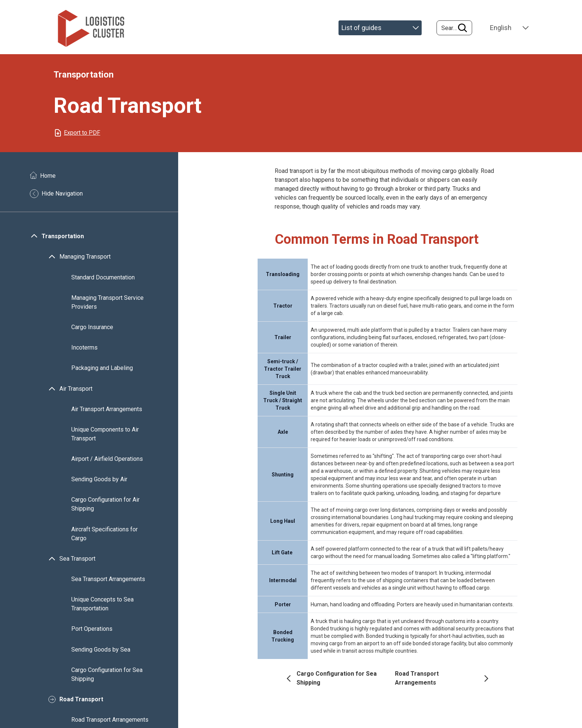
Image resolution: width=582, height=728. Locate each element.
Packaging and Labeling (102, 370)
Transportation (63, 238)
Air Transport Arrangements (107, 411)
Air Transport (76, 391)
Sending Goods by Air (99, 481)
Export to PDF (82, 135)
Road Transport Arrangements (110, 722)
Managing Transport (85, 259)
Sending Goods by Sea (101, 651)
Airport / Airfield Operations (107, 461)
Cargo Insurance (92, 329)
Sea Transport (77, 561)
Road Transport (81, 701)
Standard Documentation (103, 279)
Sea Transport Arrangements (108, 581)
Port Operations (92, 631)
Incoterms (84, 350)
